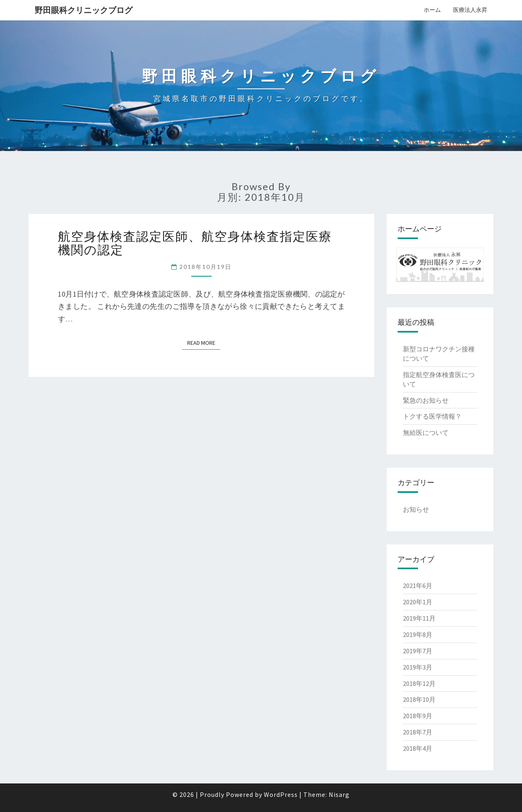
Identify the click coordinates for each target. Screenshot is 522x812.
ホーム (432, 10)
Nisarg (339, 794)
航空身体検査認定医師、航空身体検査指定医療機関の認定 (195, 243)
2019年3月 (418, 667)
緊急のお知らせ (426, 400)
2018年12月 (419, 683)
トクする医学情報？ (432, 416)
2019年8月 (418, 635)
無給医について (426, 433)
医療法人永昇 (470, 10)
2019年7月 (418, 651)
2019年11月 (419, 618)
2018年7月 (418, 732)
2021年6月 (418, 586)
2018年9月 (418, 716)
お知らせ (416, 509)
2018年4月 (418, 748)
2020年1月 (418, 602)
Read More (201, 343)
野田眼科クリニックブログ (84, 10)
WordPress (281, 794)
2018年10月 (419, 699)
